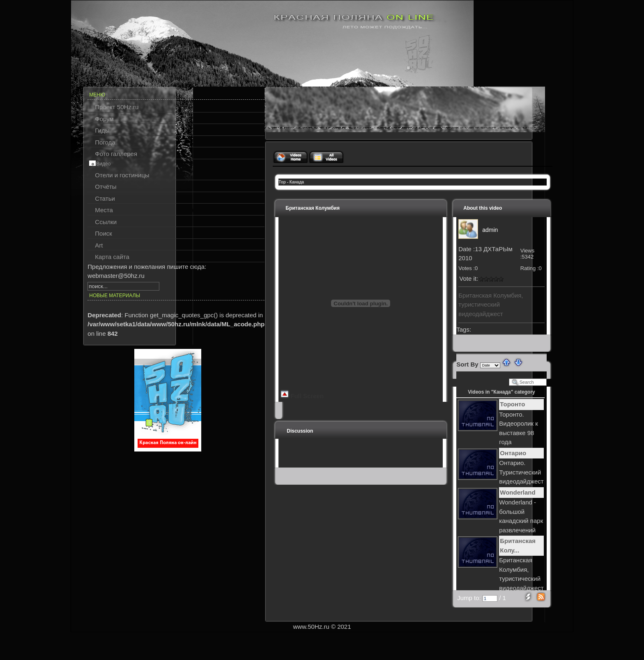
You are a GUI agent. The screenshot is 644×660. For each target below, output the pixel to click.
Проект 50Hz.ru (117, 107)
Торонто (512, 404)
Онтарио (513, 453)
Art (99, 245)
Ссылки (106, 222)
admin (490, 230)
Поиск (103, 233)
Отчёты (106, 187)
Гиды (102, 130)
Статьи (105, 198)
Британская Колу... (518, 545)
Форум (104, 119)
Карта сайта (112, 257)
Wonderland (517, 492)
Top (282, 182)
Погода (105, 142)
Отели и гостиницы (122, 175)
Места (104, 210)
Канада (297, 182)
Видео (103, 164)
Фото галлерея (116, 154)
